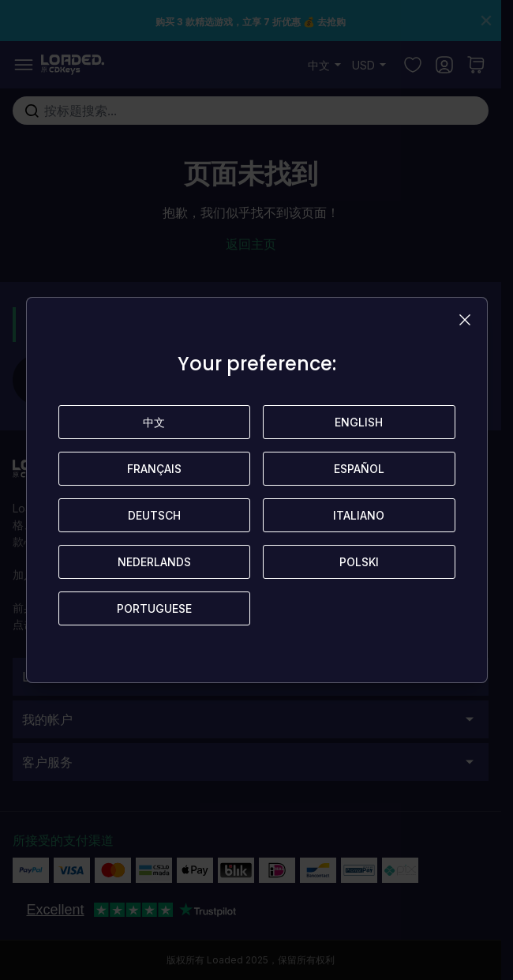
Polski (359, 562)
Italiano (359, 515)
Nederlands (154, 562)
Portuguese (154, 608)
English (359, 422)
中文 (154, 422)
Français (154, 469)
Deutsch (154, 515)
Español (359, 469)
